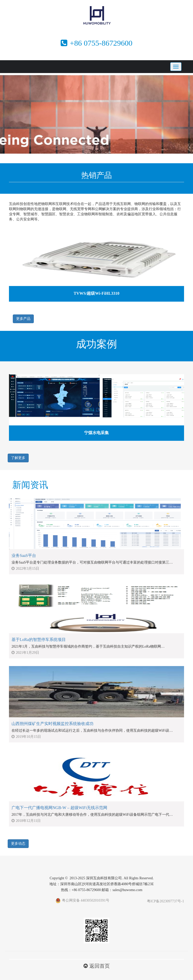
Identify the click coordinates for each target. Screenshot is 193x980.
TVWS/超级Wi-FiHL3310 (97, 293)
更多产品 (23, 319)
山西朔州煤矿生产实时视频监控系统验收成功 (52, 724)
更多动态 (18, 844)
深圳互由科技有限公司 (104, 878)
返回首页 (97, 966)
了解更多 (18, 458)
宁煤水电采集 (97, 433)
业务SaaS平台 (24, 555)
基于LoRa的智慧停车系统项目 (39, 640)
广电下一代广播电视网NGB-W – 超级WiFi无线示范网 (59, 808)
